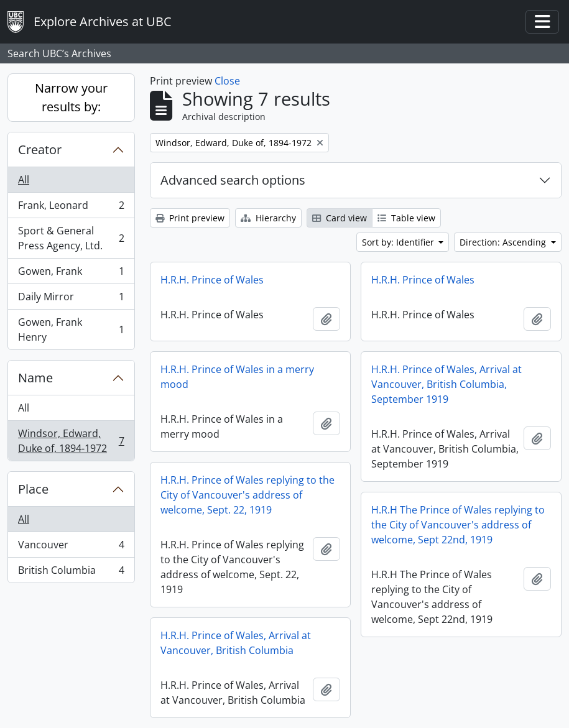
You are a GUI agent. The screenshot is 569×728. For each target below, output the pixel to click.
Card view (340, 218)
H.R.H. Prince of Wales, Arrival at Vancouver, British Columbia (236, 643)
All (24, 180)
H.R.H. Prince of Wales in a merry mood (237, 377)
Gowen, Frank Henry (71, 329)
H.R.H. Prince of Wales (212, 280)
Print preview (190, 218)
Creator (40, 150)
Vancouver (71, 547)
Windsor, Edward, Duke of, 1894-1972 (71, 441)
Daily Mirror (71, 299)
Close (227, 81)
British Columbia (71, 573)
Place (33, 489)
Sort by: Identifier (399, 242)
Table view (406, 218)
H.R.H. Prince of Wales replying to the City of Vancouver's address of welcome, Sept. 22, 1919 (247, 495)
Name (35, 378)
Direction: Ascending (504, 242)
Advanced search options (233, 180)
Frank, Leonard (71, 208)
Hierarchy (268, 218)
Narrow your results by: (71, 97)
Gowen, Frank (71, 274)
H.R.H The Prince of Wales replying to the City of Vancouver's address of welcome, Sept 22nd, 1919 (458, 525)
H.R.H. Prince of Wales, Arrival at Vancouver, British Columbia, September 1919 (446, 384)
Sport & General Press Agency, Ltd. (71, 238)
